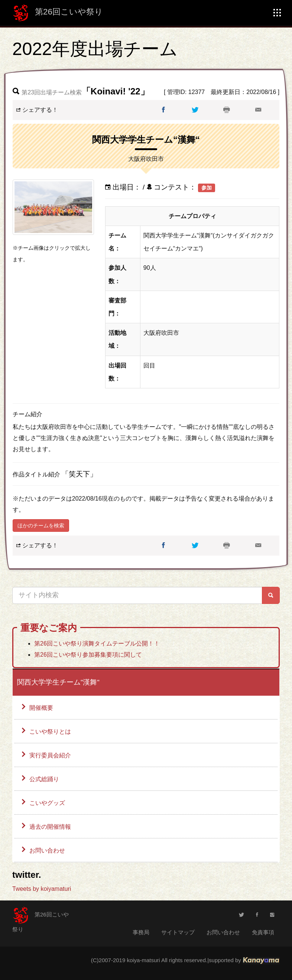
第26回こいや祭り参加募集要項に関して (88, 655)
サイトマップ (178, 932)
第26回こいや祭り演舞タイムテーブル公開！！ (97, 643)
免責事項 (263, 932)
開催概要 (41, 708)
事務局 (141, 932)
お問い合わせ (47, 850)
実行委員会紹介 (50, 755)
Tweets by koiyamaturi (42, 889)
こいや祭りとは (50, 732)
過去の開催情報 (50, 827)
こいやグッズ (47, 803)
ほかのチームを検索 (41, 525)
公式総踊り (44, 779)
